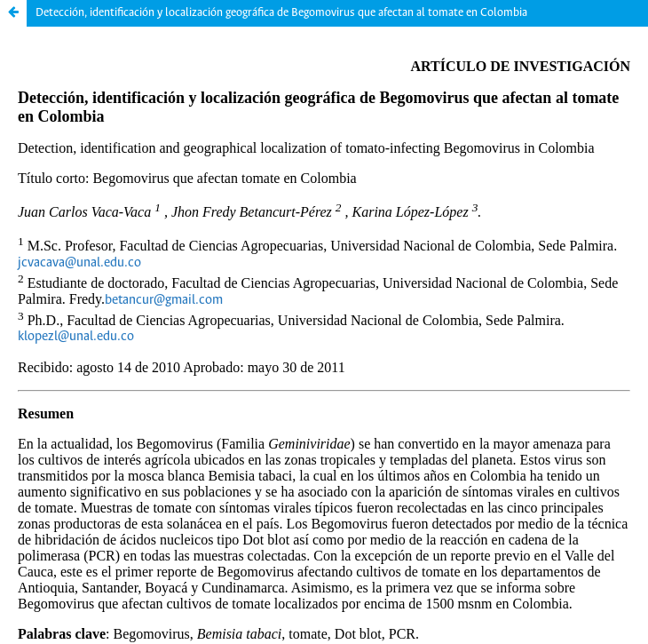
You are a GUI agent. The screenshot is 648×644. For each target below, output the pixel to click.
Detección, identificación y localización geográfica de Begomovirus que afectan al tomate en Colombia (281, 13)
